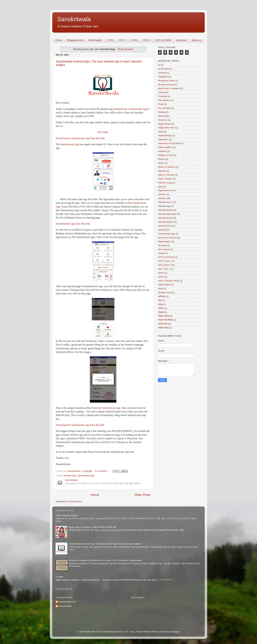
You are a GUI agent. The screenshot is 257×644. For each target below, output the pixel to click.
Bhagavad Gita (75, 40)
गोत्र (160, 300)
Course (162, 92)
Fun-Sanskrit (164, 108)
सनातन (161, 308)
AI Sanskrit (163, 69)
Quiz (160, 187)
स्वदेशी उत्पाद (163, 328)
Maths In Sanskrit (167, 167)
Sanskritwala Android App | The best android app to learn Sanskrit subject (105, 544)
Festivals (162, 96)
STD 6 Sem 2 (165, 265)
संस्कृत (161, 312)
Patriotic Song (165, 183)
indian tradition (165, 147)
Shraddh (162, 245)
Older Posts (143, 495)
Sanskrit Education (167, 214)
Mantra (161, 159)
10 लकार (59, 577)
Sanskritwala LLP (67, 602)
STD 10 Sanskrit (166, 257)
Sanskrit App (70, 476)
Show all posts (125, 49)
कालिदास (162, 296)
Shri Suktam (164, 249)
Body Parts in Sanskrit (169, 88)
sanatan (162, 194)
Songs (161, 253)
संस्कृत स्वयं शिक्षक (166, 320)
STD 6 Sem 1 (165, 261)
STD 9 (147, 40)
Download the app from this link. (73, 224)
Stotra (161, 273)
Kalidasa (162, 151)
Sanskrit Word (165, 226)
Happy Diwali (164, 124)
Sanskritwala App (138, 109)
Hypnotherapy (165, 135)
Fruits (161, 104)
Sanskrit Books (165, 210)
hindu (161, 132)
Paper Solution (165, 179)
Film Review (164, 100)
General (162, 116)
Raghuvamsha (165, 190)
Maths (161, 163)
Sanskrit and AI (165, 202)
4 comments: (102, 471)
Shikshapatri (95, 40)
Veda (161, 289)
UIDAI (161, 277)
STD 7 (123, 40)
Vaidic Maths (164, 285)
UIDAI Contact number (67, 515)
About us (196, 40)
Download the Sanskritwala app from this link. (80, 425)
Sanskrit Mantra (166, 222)
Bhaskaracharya (166, 84)
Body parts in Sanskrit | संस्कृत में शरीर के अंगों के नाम (92, 527)
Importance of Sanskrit (169, 143)
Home (59, 40)
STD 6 (111, 40)
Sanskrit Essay (165, 218)
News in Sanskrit (166, 175)
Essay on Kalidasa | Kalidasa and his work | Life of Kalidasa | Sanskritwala (105, 560)
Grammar (181, 40)
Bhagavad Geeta (166, 81)
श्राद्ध (160, 304)
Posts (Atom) (76, 501)
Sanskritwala (74, 19)
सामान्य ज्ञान (163, 324)
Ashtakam (163, 77)
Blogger (176, 632)
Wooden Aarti (165, 292)
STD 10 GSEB (163, 40)
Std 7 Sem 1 (164, 269)
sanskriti (162, 230)
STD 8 (135, 40)
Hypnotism (163, 139)
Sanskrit (162, 198)
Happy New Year (166, 128)
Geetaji (162, 112)
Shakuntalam (164, 242)
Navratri (162, 171)
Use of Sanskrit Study (169, 281)
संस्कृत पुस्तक (164, 316)
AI (159, 65)
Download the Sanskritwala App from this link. (81, 138)
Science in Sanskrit (167, 238)
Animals (162, 73)
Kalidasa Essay (166, 155)
